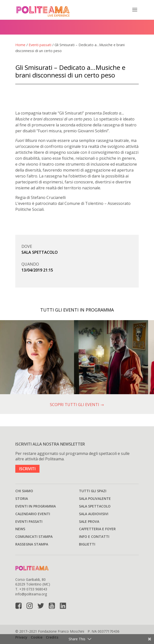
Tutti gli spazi (93, 491)
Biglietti (87, 544)
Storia (22, 498)
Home (20, 45)
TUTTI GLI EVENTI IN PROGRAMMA (77, 310)
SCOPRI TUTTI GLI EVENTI (77, 405)
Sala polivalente (95, 498)
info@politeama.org (31, 594)
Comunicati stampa (34, 537)
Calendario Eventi (33, 514)
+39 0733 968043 (33, 589)
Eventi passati (40, 45)
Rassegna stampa (32, 544)
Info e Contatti (94, 537)
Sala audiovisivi (94, 514)
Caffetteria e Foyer (97, 529)
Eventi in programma (36, 506)
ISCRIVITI (27, 469)
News (20, 529)
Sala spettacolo (95, 506)
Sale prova (89, 521)
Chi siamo (24, 491)
